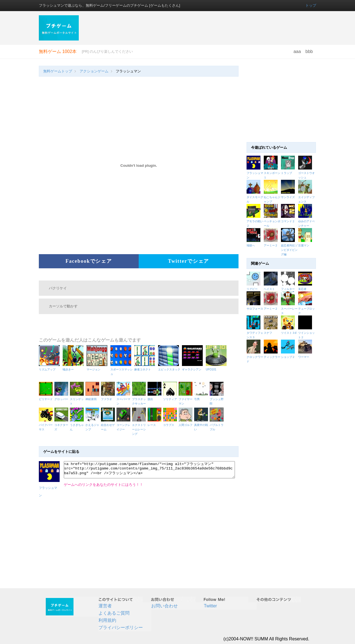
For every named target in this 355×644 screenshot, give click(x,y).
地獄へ (251, 245)
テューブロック (307, 309)
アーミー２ (271, 245)
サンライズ (288, 197)
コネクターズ (62, 425)
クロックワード (255, 357)
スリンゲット (78, 399)
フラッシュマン (49, 488)
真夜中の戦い (202, 425)
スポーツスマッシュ (122, 369)
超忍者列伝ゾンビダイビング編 (289, 250)
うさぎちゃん (78, 425)
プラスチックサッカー (140, 399)
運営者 (105, 606)
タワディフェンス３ (255, 333)
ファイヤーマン (186, 399)
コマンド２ (288, 221)
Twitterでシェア (189, 261)
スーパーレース (290, 309)
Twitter (210, 606)
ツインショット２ (307, 333)
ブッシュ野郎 (217, 399)
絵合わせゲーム (109, 425)
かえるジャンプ (93, 425)
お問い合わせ (164, 606)
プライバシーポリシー (121, 627)
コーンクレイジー (124, 425)
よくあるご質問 (114, 613)
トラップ (286, 173)
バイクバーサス (47, 425)
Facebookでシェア (89, 261)
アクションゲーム (94, 71)
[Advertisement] (201, 28)
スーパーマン (124, 399)
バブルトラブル (217, 425)
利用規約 (107, 620)
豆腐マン (304, 245)
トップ (311, 5)
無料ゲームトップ (58, 71)
